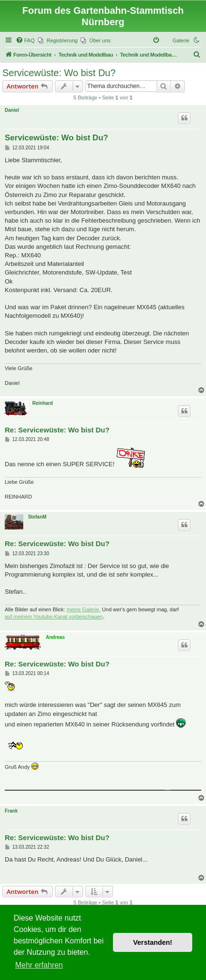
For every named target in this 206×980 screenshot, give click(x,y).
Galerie (181, 40)
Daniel (12, 110)
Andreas (55, 637)
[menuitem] (25, 40)
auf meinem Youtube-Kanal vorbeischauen (54, 617)
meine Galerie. (84, 609)
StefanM (37, 517)
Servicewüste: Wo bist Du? (59, 73)
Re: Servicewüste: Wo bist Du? (57, 430)
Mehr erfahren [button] (39, 965)
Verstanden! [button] (153, 942)
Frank (11, 811)
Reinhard (42, 403)
